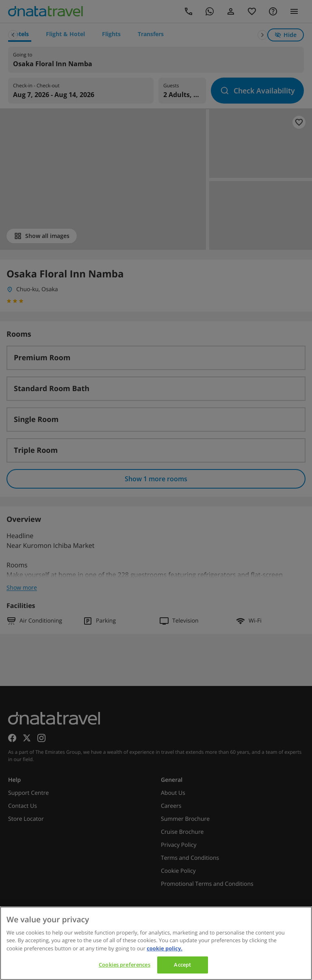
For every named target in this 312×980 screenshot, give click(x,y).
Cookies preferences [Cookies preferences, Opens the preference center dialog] (124, 965)
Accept (182, 965)
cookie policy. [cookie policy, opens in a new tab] (165, 948)
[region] (156, 943)
